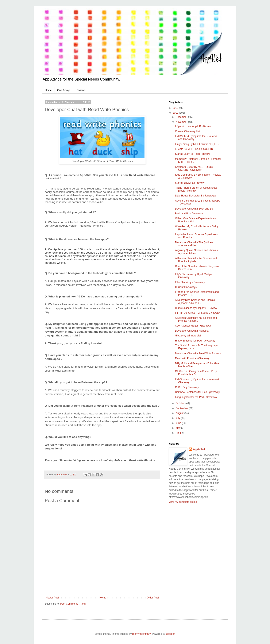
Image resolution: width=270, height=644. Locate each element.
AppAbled (199, 449)
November (182, 122)
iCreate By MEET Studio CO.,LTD (194, 149)
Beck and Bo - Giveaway (189, 214)
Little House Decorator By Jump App (195, 196)
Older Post (153, 598)
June (179, 423)
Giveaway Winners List (188, 336)
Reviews (81, 90)
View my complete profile (183, 502)
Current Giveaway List (188, 131)
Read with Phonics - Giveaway (192, 358)
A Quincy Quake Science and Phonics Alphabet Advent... (196, 252)
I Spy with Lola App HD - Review (193, 126)
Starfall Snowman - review (190, 183)
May (178, 428)
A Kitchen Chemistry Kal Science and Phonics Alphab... (196, 260)
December (182, 117)
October (181, 403)
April (179, 433)
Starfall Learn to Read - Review (193, 154)
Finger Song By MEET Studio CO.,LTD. (197, 144)
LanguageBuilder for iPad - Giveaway (196, 397)
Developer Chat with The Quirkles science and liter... (194, 244)
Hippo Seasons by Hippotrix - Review (196, 308)
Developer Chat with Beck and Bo (194, 209)
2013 (176, 108)
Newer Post (52, 598)
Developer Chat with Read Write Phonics (198, 354)
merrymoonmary (141, 634)
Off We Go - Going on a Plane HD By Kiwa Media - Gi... (196, 373)
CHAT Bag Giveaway (187, 387)
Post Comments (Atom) (73, 604)
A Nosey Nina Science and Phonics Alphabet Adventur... (195, 301)
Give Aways (64, 90)
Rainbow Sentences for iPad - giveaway (197, 392)
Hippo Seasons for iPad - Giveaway (195, 341)
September (182, 408)
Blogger (170, 634)
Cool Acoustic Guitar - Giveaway (193, 326)
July (178, 418)
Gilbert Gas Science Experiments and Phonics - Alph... (196, 220)
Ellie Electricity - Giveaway (190, 282)
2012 (176, 113)
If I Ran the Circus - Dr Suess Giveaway (197, 313)
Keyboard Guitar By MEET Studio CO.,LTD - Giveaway (194, 168)
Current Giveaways (186, 287)
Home (48, 90)
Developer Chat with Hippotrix (192, 331)
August (180, 413)
